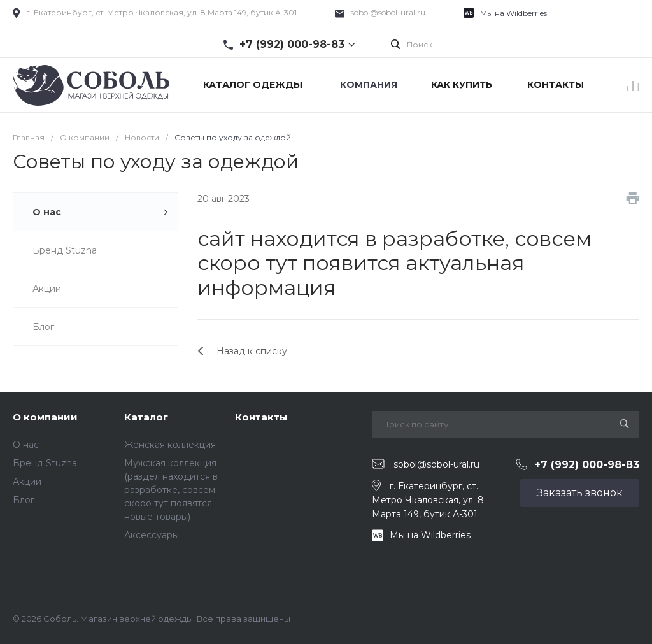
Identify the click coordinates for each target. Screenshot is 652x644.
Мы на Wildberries (514, 13)
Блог (24, 500)
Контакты (261, 417)
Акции (27, 482)
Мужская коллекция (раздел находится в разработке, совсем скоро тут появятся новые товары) (171, 490)
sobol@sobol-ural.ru (388, 12)
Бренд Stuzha (45, 463)
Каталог (146, 417)
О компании (45, 417)
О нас (26, 445)
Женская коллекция (170, 445)
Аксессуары (152, 535)
